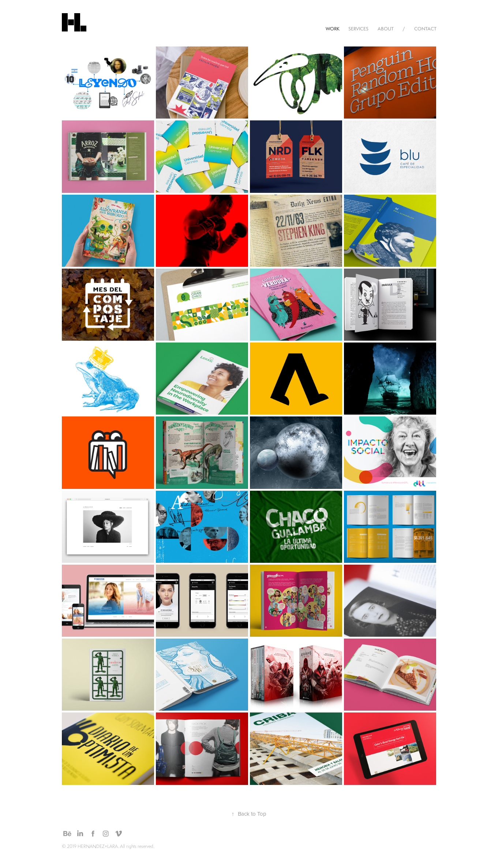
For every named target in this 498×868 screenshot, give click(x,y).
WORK (333, 29)
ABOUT (386, 29)
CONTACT (425, 29)
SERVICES (358, 29)
